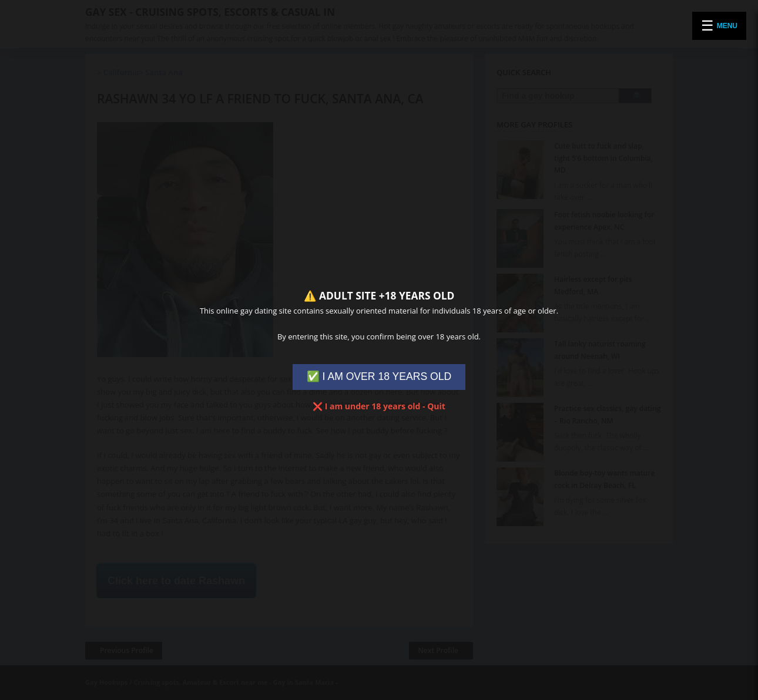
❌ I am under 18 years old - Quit (379, 406)
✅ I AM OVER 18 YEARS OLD (379, 376)
